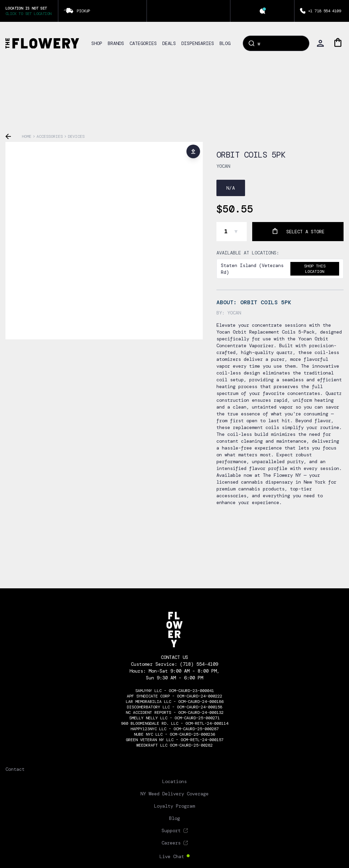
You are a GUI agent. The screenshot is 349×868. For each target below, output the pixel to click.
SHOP (97, 43)
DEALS (169, 43)
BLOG (225, 43)
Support (171, 830)
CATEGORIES (143, 43)
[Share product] (193, 151)
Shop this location (315, 269)
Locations (174, 781)
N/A (231, 188)
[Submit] (251, 43)
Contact (15, 769)
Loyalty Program (174, 806)
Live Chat (172, 856)
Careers (171, 843)
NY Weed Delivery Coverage (174, 794)
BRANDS (116, 43)
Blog (174, 818)
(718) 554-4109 (199, 664)
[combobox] (276, 43)
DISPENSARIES (198, 43)
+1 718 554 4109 (324, 11)
